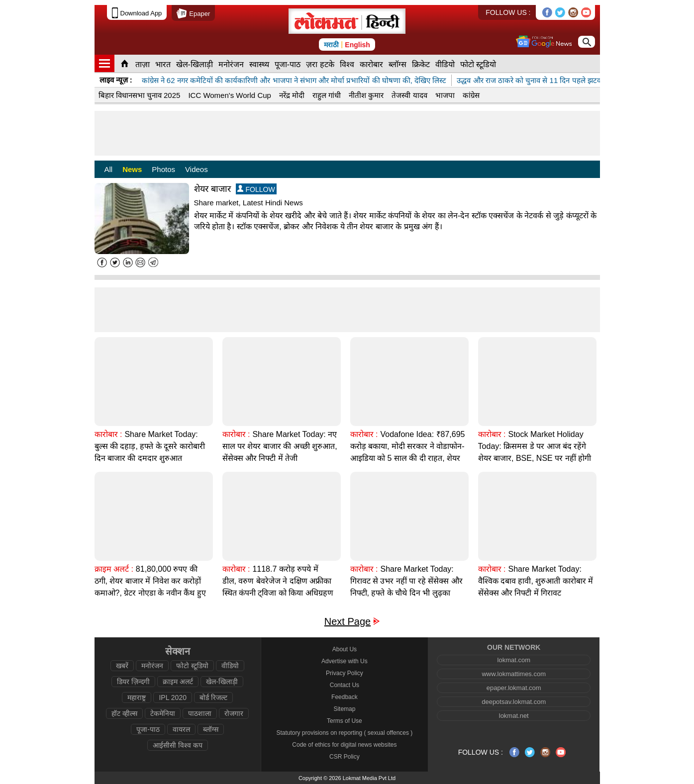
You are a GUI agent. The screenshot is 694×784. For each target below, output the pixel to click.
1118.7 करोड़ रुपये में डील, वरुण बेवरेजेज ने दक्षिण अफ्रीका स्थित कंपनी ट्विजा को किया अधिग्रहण (278, 581)
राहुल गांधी (327, 95)
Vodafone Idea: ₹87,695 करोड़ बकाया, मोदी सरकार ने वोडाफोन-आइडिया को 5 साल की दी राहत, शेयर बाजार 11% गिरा (408, 452)
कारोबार (371, 64)
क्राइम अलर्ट (178, 682)
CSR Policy (345, 757)
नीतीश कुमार (366, 95)
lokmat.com (514, 660)
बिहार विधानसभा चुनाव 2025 (140, 95)
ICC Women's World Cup (230, 95)
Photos (163, 169)
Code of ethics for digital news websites (344, 745)
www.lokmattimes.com (514, 674)
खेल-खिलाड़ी (195, 64)
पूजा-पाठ (288, 64)
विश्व (347, 64)
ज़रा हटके (320, 64)
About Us (345, 649)
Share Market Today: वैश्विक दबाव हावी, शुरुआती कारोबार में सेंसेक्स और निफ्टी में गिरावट (536, 581)
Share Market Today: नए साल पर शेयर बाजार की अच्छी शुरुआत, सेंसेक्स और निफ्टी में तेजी (280, 446)
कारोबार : (108, 434)
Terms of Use (345, 721)
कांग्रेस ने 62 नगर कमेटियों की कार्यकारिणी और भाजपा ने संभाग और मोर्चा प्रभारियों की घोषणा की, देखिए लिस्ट (294, 80)
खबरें (122, 666)
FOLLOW (256, 189)
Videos (197, 169)
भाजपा (445, 95)
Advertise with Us (345, 661)
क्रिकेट (421, 64)
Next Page (347, 622)
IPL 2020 (173, 697)
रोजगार (234, 713)
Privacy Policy (345, 673)
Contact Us (345, 685)
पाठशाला (200, 713)
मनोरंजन (231, 64)
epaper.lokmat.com (514, 688)
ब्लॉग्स (397, 64)
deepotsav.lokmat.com (514, 702)
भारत (163, 64)
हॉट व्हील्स (124, 713)
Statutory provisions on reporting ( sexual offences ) (344, 733)
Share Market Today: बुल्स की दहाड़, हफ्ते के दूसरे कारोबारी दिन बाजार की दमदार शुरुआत (150, 446)
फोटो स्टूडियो (478, 64)
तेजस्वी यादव (409, 95)
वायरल (181, 729)
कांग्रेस (471, 95)
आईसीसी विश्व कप (178, 745)
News (132, 169)
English (357, 45)
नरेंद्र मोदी (292, 95)
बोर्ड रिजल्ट (213, 697)
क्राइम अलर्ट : (114, 569)
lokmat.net (514, 716)
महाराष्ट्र (137, 697)
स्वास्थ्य (259, 64)
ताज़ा (143, 64)
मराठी (331, 45)
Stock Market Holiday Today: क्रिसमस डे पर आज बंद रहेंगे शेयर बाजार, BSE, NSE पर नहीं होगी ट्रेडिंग (535, 452)
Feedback (345, 697)
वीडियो (445, 64)
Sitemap (344, 709)
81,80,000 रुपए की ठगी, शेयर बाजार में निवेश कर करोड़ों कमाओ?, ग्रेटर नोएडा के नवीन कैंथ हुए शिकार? (150, 587)
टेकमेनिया (163, 713)
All (109, 169)
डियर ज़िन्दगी (133, 682)
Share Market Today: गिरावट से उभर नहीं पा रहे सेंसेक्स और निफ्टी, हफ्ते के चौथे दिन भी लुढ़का (406, 581)
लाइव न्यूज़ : (116, 80)
